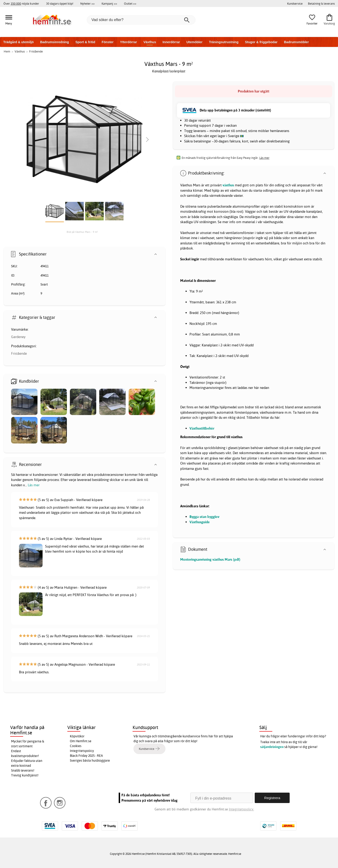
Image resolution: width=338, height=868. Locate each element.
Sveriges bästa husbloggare (90, 760)
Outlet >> (130, 3)
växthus (228, 185)
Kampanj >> (109, 3)
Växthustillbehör (202, 428)
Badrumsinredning (54, 42)
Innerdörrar (171, 42)
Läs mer (34, 485)
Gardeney (18, 337)
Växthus (150, 42)
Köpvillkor (77, 736)
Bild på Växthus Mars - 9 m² (82, 232)
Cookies (76, 746)
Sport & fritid (85, 42)
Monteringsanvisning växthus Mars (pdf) (210, 559)
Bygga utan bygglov (204, 517)
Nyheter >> (87, 3)
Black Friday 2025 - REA (86, 756)
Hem (7, 51)
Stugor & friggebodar (261, 42)
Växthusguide (200, 522)
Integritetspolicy (82, 751)
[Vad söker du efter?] (141, 20)
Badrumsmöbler (296, 42)
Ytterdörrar (129, 42)
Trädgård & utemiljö (18, 42)
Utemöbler (194, 42)
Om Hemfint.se (81, 741)
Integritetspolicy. (241, 809)
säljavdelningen (272, 747)
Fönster (107, 42)
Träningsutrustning (224, 42)
